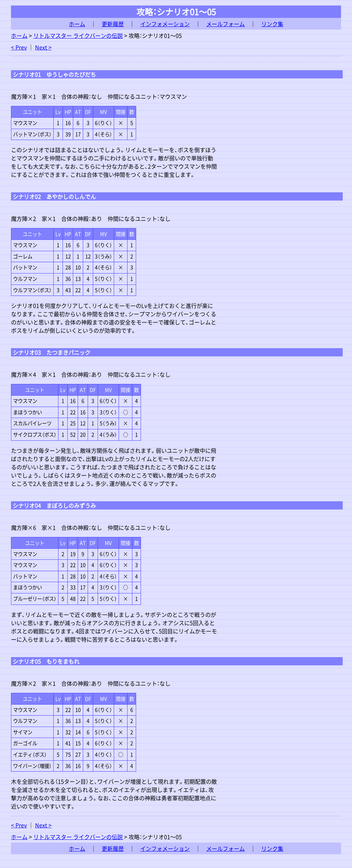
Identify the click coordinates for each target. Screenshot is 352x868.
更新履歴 (113, 24)
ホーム (77, 24)
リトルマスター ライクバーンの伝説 (78, 35)
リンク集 (272, 24)
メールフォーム (225, 24)
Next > (43, 47)
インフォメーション (165, 24)
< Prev (19, 47)
